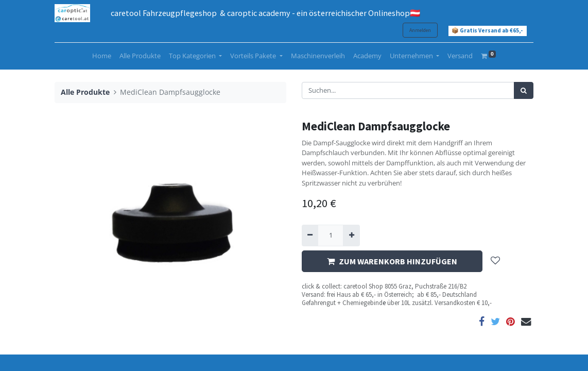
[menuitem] (102, 56)
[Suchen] (524, 91)
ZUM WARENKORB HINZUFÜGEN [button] (392, 261)
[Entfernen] (310, 235)
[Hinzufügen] (351, 235)
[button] (495, 262)
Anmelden (420, 30)
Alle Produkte (85, 92)
